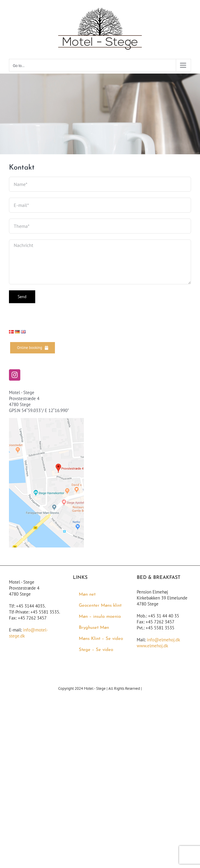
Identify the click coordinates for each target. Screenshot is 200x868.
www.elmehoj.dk (152, 646)
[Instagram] (15, 375)
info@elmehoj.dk (163, 640)
